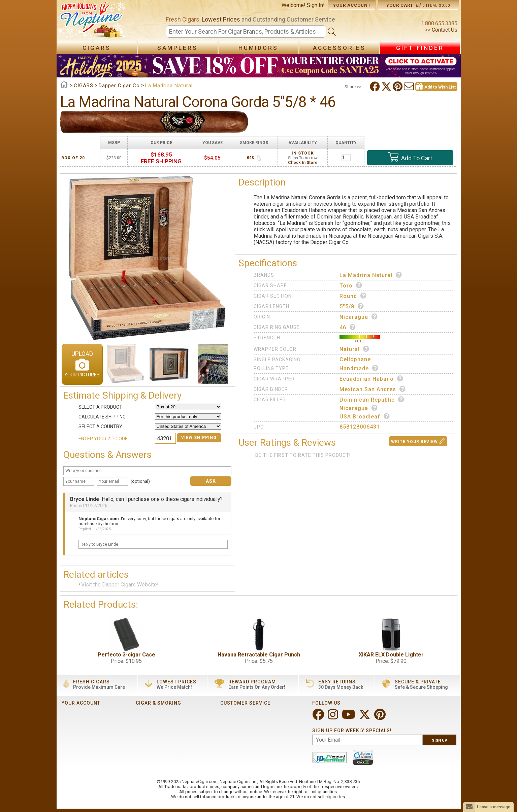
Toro (351, 285)
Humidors (258, 48)
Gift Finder (420, 48)
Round (353, 296)
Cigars (97, 48)
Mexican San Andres (373, 389)
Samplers (177, 48)
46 (348, 327)
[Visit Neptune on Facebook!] (319, 717)
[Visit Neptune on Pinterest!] (381, 717)
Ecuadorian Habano (371, 379)
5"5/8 (352, 306)
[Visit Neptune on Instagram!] (334, 717)
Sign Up (440, 740)
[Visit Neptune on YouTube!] (349, 717)
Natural (354, 349)
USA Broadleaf (365, 416)
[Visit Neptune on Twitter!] (365, 717)
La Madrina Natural (371, 275)
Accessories (339, 48)
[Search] (246, 31)
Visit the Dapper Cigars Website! (120, 585)
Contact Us (444, 30)
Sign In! (316, 5)
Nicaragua (359, 317)
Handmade (359, 368)
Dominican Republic (372, 400)
